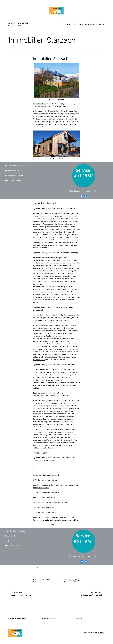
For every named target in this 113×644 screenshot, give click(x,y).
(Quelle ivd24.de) (72, 124)
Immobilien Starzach (54, 104)
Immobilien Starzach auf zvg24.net (66, 520)
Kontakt (102, 24)
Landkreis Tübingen (75, 580)
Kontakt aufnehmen (14, 180)
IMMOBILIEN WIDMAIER (18, 23)
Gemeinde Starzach (46, 520)
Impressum (79, 618)
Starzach (78, 582)
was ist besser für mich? (60, 106)
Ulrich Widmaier (40, 582)
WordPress (101, 633)
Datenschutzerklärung (49, 618)
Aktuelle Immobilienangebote (87, 24)
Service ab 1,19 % (69, 24)
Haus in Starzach (39, 216)
